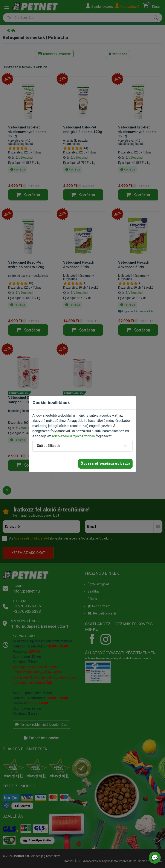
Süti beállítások (49, 446)
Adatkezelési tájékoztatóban (73, 436)
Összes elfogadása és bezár (105, 464)
